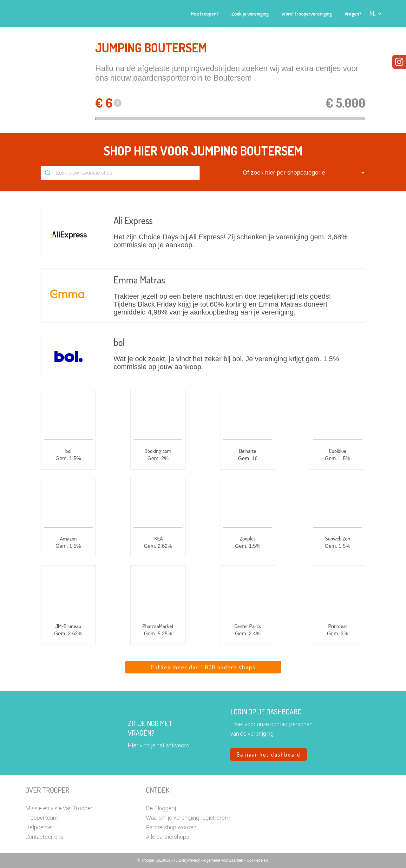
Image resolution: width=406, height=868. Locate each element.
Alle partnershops (167, 837)
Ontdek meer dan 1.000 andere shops (203, 667)
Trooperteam (42, 818)
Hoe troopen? (205, 14)
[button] (376, 13)
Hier (133, 745)
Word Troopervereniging (307, 14)
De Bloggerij (161, 808)
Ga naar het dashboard (268, 754)
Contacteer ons (44, 837)
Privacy (194, 860)
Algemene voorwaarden (224, 860)
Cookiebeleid (257, 860)
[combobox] (120, 173)
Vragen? (353, 14)
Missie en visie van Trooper (59, 808)
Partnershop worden (171, 827)
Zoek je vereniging (250, 14)
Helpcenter (39, 827)
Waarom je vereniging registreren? (188, 818)
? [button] (118, 103)
